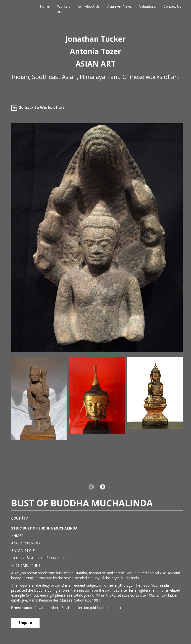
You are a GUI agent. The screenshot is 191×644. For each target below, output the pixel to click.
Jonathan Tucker (95, 39)
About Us (92, 6)
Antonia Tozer (95, 51)
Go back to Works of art (38, 107)
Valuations (148, 6)
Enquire (25, 623)
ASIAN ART (95, 64)
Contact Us (172, 6)
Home (45, 6)
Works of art (65, 9)
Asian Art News (119, 6)
